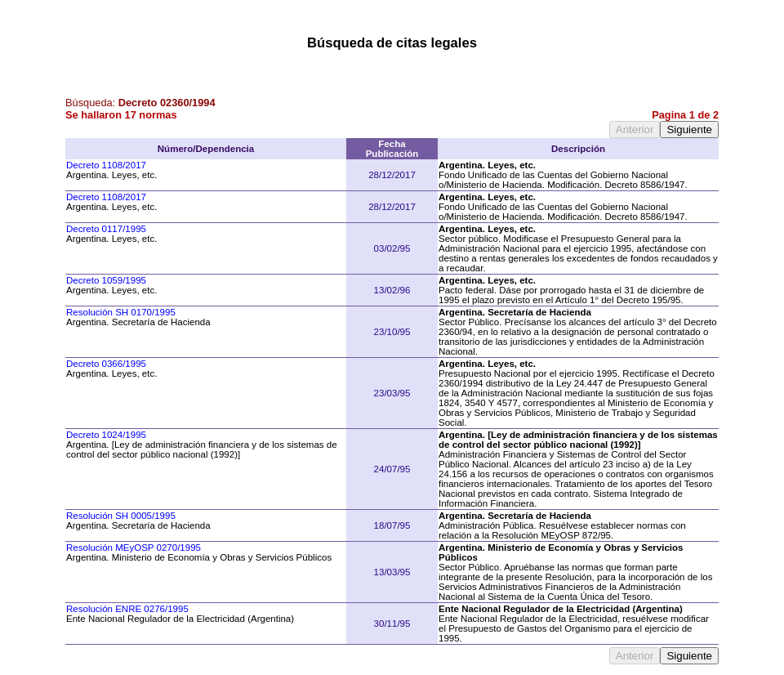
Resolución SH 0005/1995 (121, 516)
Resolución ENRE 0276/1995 (127, 609)
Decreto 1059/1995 (106, 280)
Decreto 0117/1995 (106, 229)
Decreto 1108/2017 (106, 165)
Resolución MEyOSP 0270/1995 (134, 548)
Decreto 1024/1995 (106, 435)
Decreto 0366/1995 (106, 364)
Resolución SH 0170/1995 (121, 312)
